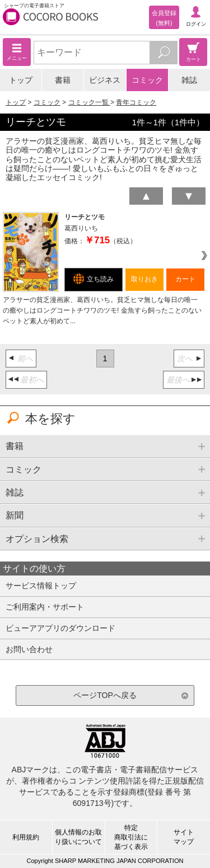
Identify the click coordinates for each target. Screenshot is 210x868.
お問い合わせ (29, 649)
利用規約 (26, 837)
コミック (147, 80)
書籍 (63, 80)
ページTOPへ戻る (105, 695)
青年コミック (136, 102)
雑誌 (189, 80)
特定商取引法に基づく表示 (131, 837)
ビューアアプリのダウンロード (60, 628)
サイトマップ (184, 837)
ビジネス (105, 80)
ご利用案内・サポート (45, 607)
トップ (21, 80)
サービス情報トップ (41, 586)
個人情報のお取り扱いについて (78, 837)
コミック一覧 (89, 102)
